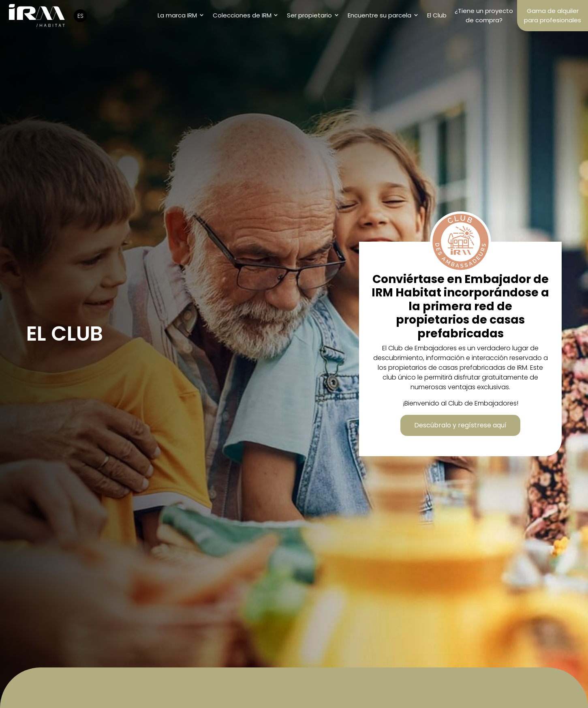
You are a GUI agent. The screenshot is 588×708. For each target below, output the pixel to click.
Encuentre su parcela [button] (380, 15)
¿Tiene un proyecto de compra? (484, 15)
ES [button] (80, 16)
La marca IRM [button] (177, 15)
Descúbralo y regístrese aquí (460, 425)
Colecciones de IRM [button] (242, 15)
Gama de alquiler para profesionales (553, 15)
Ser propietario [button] (309, 15)
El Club (437, 15)
